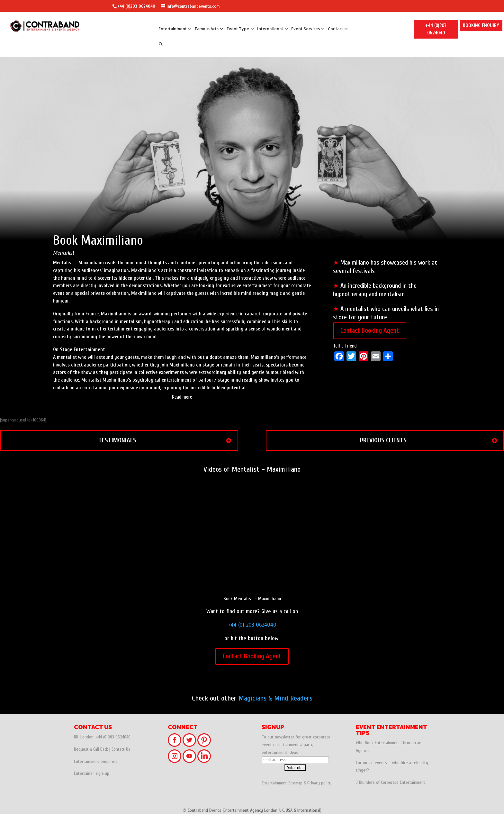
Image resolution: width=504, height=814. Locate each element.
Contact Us (121, 749)
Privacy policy (319, 783)
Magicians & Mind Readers (275, 698)
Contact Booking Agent (370, 330)
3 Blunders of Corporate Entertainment (391, 782)
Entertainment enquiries (96, 761)
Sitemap (295, 783)
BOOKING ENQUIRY (481, 26)
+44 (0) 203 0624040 (252, 625)
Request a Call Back (91, 749)
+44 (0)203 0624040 (136, 6)
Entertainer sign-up (92, 773)
